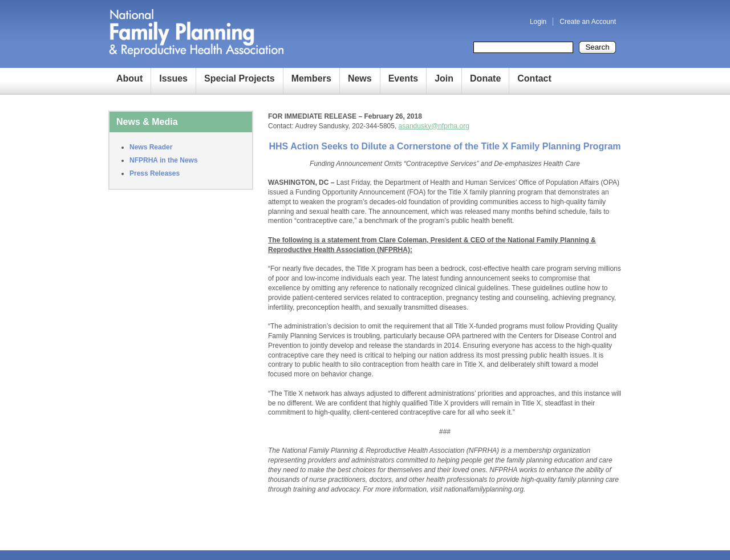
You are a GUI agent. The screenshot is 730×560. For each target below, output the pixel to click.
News (360, 78)
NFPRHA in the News (164, 160)
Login (538, 22)
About (129, 78)
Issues (173, 78)
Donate (485, 78)
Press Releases (155, 173)
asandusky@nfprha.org (434, 126)
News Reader (151, 147)
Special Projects (240, 78)
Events (403, 78)
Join (444, 78)
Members (311, 78)
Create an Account (588, 22)
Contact (534, 78)
